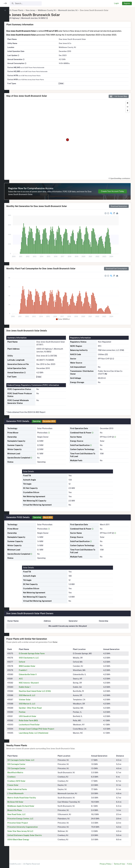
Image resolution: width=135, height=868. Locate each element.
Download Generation (119, 209)
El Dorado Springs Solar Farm (40, 656)
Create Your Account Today (113, 194)
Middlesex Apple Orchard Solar (30, 809)
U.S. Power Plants (25, 10)
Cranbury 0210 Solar (26, 784)
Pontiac (31, 715)
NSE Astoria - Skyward (37, 686)
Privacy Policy (106, 864)
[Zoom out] (128, 110)
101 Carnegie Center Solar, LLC (30, 763)
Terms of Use (119, 864)
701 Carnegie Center (26, 771)
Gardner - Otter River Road (38, 711)
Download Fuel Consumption (116, 271)
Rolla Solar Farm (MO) (37, 723)
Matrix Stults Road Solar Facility (31, 800)
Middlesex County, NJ (56, 10)
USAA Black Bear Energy (27, 842)
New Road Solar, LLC (26, 817)
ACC (29, 681)
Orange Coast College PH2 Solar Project (45, 732)
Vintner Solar (33, 702)
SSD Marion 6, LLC (35, 698)
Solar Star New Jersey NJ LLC (30, 834)
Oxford (30, 665)
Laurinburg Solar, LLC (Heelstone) (42, 736)
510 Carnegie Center (26, 767)
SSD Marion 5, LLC (35, 706)
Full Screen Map (118, 99)
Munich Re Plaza (24, 813)
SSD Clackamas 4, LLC (37, 661)
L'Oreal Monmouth (25, 796)
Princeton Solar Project (27, 826)
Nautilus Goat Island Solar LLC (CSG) (43, 694)
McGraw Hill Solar (25, 805)
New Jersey (40, 10)
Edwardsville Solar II (36, 677)
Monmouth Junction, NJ (77, 10)
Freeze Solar (22, 788)
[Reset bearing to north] (128, 113)
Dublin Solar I (33, 690)
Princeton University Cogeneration (32, 830)
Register (127, 3)
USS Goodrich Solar (36, 719)
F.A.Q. (130, 864)
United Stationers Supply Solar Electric (34, 838)
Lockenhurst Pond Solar (38, 727)
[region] (5, 432)
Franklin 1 (31, 673)
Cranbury (21, 780)
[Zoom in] (128, 106)
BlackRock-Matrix (25, 775)
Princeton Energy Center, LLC (30, 821)
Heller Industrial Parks (26, 792)
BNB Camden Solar (35, 669)
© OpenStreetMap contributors (119, 181)
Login (116, 3)
